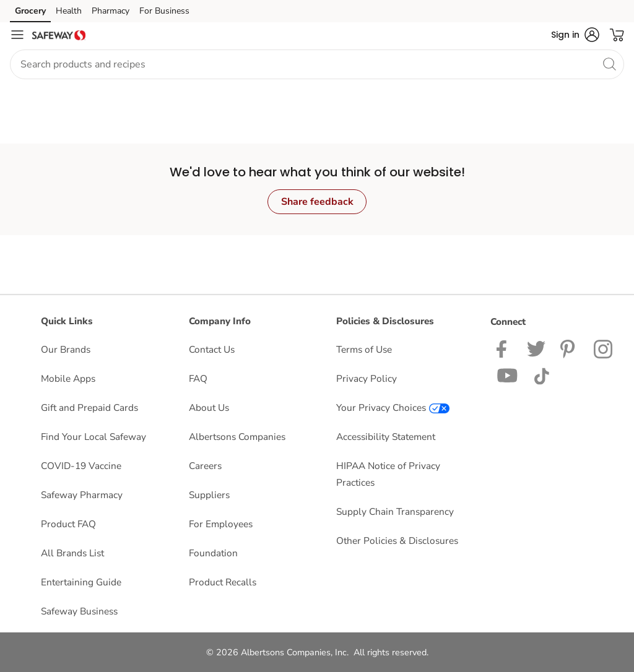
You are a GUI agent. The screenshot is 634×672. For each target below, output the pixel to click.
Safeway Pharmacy (82, 495)
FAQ (198, 378)
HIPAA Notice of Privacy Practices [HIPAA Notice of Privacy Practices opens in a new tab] (388, 474)
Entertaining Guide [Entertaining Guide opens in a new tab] (81, 582)
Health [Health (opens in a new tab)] (69, 11)
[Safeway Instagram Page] (604, 348)
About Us (209, 407)
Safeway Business (79, 611)
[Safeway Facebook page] (504, 348)
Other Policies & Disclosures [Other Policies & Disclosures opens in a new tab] (397, 541)
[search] (609, 64)
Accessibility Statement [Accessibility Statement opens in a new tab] (386, 437)
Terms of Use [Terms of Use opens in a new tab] (364, 349)
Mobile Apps (68, 378)
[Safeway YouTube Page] (508, 375)
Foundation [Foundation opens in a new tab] (213, 553)
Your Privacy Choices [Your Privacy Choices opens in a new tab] (393, 407)
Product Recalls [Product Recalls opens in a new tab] (223, 582)
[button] (575, 35)
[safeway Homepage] (59, 35)
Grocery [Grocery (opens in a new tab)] (30, 11)
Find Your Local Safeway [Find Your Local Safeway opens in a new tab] (93, 437)
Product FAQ (68, 524)
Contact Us (212, 349)
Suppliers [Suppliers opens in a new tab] (209, 495)
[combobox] (317, 64)
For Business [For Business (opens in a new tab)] (164, 11)
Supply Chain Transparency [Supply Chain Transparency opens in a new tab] (395, 511)
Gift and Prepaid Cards (89, 407)
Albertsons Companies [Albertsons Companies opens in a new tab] (237, 437)
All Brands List (72, 553)
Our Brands (66, 349)
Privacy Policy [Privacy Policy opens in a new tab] (367, 378)
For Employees (221, 524)
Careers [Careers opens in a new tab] (205, 466)
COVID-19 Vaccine (81, 466)
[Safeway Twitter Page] (536, 348)
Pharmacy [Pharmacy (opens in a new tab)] (111, 11)
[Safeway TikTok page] (541, 375)
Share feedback (317, 202)
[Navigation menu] (17, 35)
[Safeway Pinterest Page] (570, 348)
